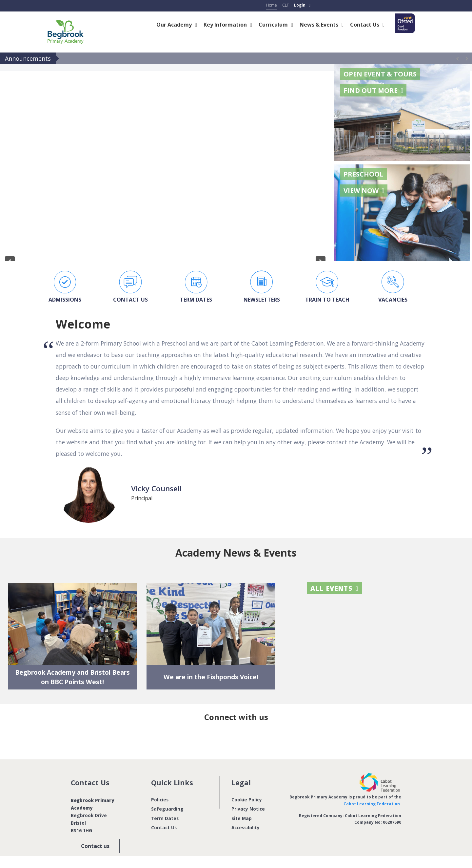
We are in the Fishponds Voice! (211, 677)
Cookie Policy (247, 800)
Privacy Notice (248, 809)
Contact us (95, 846)
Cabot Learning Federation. (372, 804)
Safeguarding (167, 809)
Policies (160, 800)
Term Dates (165, 818)
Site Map (242, 818)
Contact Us (164, 827)
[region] (165, 163)
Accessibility (246, 827)
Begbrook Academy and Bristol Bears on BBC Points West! (72, 677)
